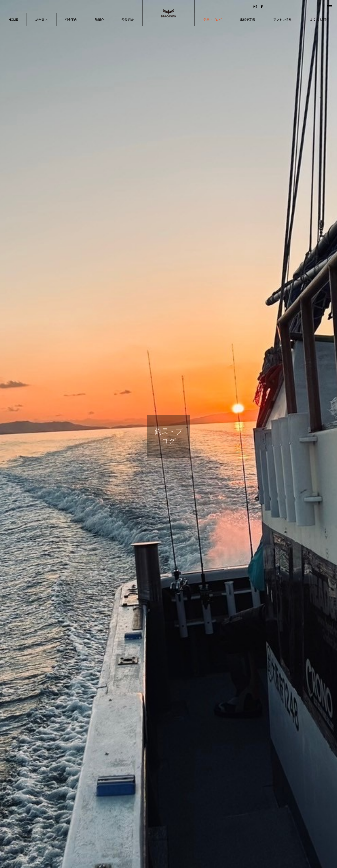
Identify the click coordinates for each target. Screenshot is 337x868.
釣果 (95, 824)
